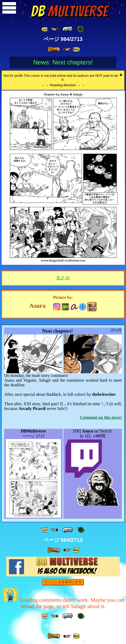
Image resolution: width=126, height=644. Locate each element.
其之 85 (63, 278)
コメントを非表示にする (63, 582)
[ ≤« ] (54, 29)
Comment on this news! (101, 417)
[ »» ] (76, 49)
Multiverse (69, 11)
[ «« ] (45, 29)
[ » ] (54, 49)
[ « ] (68, 29)
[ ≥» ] (67, 49)
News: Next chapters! (63, 62)
